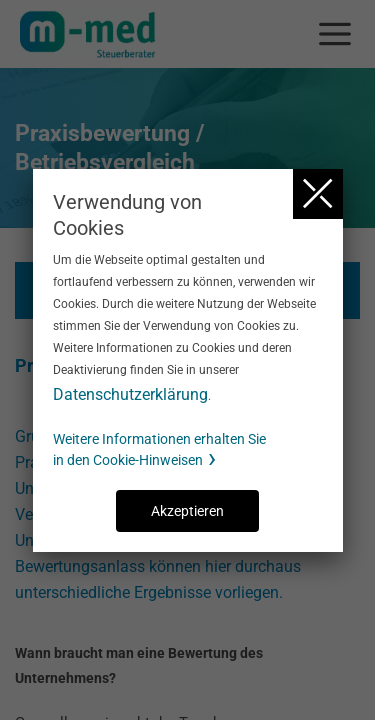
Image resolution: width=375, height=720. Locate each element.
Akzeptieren (187, 511)
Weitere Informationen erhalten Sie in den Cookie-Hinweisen (159, 449)
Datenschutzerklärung (130, 394)
